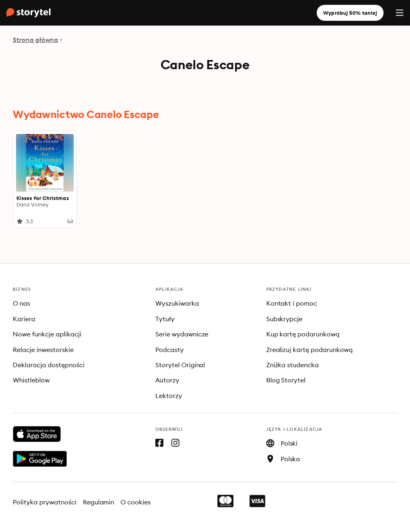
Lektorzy (169, 396)
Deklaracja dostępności (49, 365)
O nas (21, 303)
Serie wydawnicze (182, 334)
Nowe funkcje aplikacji (47, 334)
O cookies (136, 502)
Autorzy (167, 380)
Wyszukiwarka (177, 303)
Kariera (24, 319)
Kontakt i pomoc (292, 303)
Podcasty (170, 350)
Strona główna (35, 40)
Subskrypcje (284, 319)
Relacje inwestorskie (43, 350)
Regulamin (99, 502)
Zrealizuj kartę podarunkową (310, 350)
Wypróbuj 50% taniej (350, 13)
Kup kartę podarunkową (303, 334)
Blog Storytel (286, 380)
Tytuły (165, 319)
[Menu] (400, 13)
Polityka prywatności (45, 502)
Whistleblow (31, 380)
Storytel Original (180, 365)
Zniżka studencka (293, 365)
